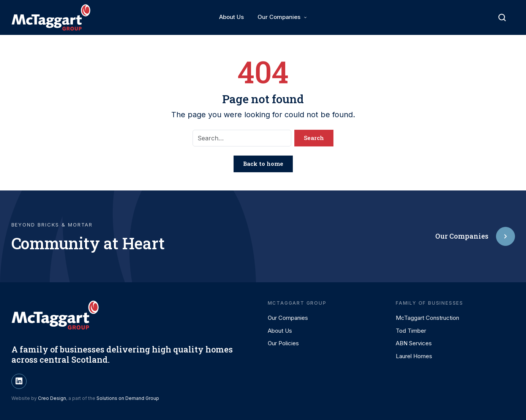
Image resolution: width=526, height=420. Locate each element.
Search (314, 138)
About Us (231, 17)
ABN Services (414, 343)
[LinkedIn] (19, 381)
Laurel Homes (414, 356)
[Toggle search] (502, 17)
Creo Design (52, 398)
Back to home (263, 164)
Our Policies (283, 343)
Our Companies (279, 17)
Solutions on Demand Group (128, 398)
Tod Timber (411, 331)
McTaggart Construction (427, 318)
